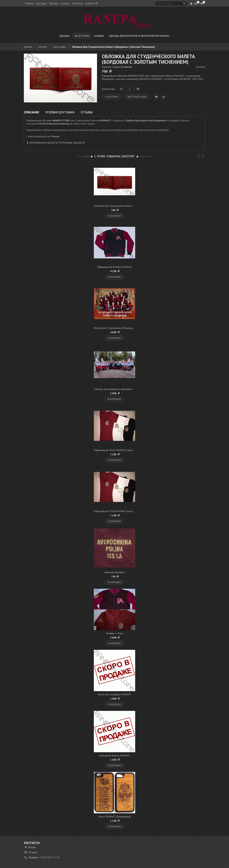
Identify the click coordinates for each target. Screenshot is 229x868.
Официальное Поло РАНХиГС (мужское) (116, 511)
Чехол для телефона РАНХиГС (114, 694)
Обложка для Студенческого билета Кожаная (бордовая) (125, 206)
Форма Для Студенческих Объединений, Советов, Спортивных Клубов (133, 328)
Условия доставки (60, 112)
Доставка (41, 3)
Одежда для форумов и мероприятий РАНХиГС (120, 389)
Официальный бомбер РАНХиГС (115, 267)
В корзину (114, 216)
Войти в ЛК (92, 3)
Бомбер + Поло (115, 633)
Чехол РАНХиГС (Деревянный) (114, 816)
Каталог (65, 3)
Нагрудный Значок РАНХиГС (114, 755)
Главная (29, 3)
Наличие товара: (117, 67)
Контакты (78, 3)
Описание (31, 112)
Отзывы (87, 112)
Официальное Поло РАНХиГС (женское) (115, 450)
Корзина (54, 3)
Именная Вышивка (114, 572)
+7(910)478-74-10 (49, 857)
